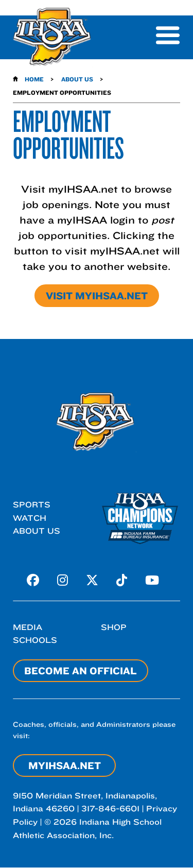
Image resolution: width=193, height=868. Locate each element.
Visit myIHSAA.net (97, 296)
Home (34, 79)
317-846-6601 (110, 809)
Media (28, 627)
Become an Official (81, 671)
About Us (77, 79)
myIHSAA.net (65, 765)
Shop (114, 627)
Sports (32, 505)
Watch (30, 518)
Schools (35, 640)
